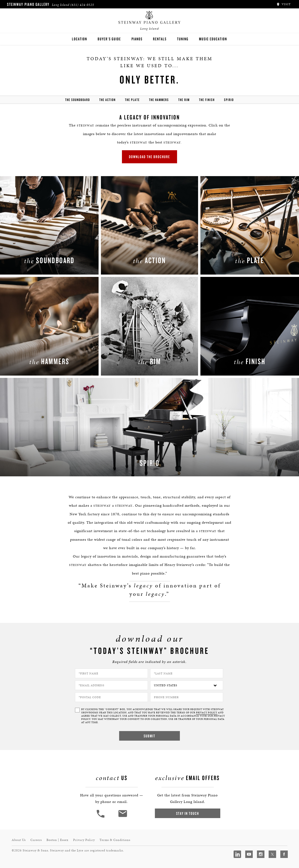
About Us (19, 840)
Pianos (137, 39)
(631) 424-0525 (82, 5)
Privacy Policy (84, 840)
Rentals (160, 39)
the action (107, 100)
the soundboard (78, 100)
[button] (101, 817)
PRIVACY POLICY (207, 713)
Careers (36, 840)
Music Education (213, 39)
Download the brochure (149, 157)
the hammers (159, 100)
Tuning (183, 39)
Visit (283, 4)
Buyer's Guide (109, 39)
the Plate (132, 100)
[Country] (187, 685)
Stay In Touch (188, 813)
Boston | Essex (57, 840)
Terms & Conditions (115, 840)
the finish (207, 100)
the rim (184, 100)
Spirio (229, 100)
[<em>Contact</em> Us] (123, 817)
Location (80, 39)
